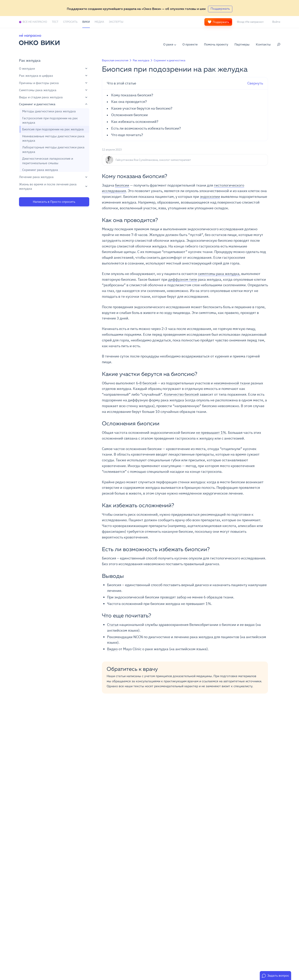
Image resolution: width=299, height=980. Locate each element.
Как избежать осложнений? (135, 122)
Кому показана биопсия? (132, 95)
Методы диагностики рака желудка (49, 111)
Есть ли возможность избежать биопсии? (146, 128)
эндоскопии (210, 197)
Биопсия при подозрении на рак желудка (53, 129)
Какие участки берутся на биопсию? (142, 108)
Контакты (263, 44)
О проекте (190, 44)
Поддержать (218, 22)
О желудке (53, 68)
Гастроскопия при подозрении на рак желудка (50, 120)
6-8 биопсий (146, 383)
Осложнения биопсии (130, 115)
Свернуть (185, 83)
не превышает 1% (211, 433)
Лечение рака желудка (53, 177)
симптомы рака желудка (219, 274)
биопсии (122, 185)
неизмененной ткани (232, 383)
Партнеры (242, 44)
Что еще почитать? (127, 135)
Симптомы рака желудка (53, 90)
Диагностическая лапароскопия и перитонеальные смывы (48, 161)
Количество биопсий (181, 394)
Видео (112, 649)
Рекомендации (120, 637)
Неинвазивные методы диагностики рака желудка (53, 138)
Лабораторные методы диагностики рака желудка (53, 149)
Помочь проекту (216, 44)
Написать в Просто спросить (54, 202)
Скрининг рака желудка (40, 170)
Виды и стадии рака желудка (53, 97)
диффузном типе (183, 279)
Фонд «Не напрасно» (250, 22)
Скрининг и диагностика (53, 104)
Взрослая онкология (115, 60)
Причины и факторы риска (53, 83)
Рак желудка (30, 60)
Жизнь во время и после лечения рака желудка (53, 186)
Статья (113, 625)
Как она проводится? (129, 102)
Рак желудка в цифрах (53, 76)
